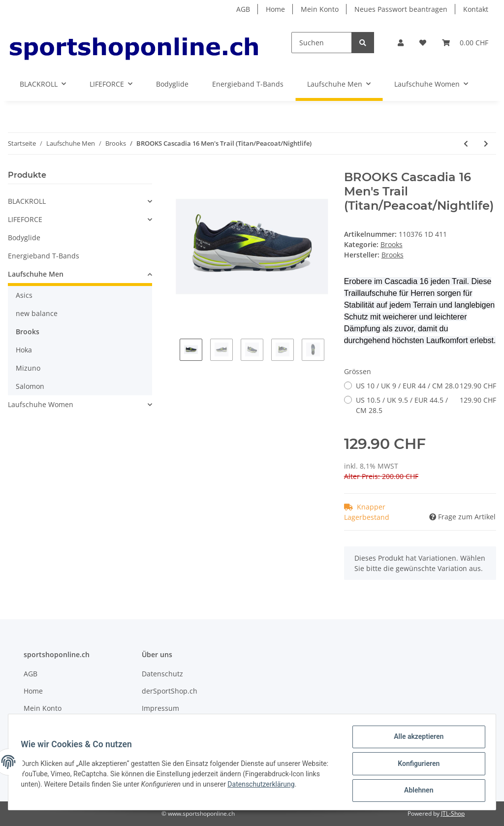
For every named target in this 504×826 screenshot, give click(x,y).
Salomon (30, 386)
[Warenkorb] (465, 43)
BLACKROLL (27, 201)
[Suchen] (322, 43)
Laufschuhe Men (36, 274)
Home (275, 9)
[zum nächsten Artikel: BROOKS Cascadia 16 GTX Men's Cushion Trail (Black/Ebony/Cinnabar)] (486, 143)
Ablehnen (415, 791)
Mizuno (28, 368)
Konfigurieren (415, 765)
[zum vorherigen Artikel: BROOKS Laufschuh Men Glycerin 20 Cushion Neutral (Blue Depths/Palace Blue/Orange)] (466, 143)
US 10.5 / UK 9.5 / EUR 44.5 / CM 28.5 (426, 405)
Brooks (392, 244)
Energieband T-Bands (44, 256)
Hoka (24, 350)
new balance (37, 313)
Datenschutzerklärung (295, 786)
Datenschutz (162, 674)
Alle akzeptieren (415, 740)
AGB (243, 9)
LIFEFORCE (25, 219)
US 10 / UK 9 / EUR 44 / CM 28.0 (426, 386)
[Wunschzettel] (423, 43)
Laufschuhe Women (41, 404)
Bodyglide (24, 238)
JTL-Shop (453, 813)
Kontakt (476, 9)
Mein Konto (320, 9)
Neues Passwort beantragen (401, 9)
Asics (24, 295)
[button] (401, 43)
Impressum (160, 708)
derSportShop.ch (170, 691)
